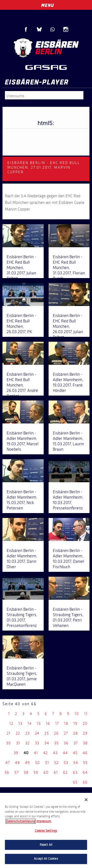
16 (48, 723)
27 (66, 733)
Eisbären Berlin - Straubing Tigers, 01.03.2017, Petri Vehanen (68, 617)
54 (76, 763)
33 (37, 743)
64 (85, 772)
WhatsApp (53, 29)
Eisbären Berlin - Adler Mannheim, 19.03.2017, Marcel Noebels (23, 441)
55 (85, 763)
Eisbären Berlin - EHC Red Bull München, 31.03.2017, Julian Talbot (21, 268)
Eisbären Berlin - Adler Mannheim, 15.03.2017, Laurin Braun (68, 441)
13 (20, 723)
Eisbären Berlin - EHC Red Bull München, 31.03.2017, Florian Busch (69, 268)
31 (18, 743)
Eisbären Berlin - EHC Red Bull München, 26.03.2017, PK (21, 324)
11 (86, 714)
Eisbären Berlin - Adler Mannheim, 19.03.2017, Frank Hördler (68, 382)
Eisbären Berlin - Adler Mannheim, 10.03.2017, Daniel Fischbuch (68, 559)
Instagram (66, 29)
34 (47, 743)
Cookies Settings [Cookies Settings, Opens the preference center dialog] (46, 831)
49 (27, 763)
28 (75, 733)
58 (26, 772)
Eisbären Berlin (46, 48)
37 (76, 743)
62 (65, 772)
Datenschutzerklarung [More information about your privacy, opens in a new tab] (21, 821)
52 (56, 763)
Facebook (26, 29)
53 (66, 763)
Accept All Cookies (46, 859)
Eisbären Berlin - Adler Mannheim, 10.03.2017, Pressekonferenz (68, 500)
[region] (46, 830)
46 (85, 753)
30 (9, 743)
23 (27, 733)
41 (36, 753)
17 (57, 723)
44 (65, 753)
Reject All (46, 845)
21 (9, 733)
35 (56, 743)
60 (46, 772)
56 (7, 772)
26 (56, 733)
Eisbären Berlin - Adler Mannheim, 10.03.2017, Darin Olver (22, 559)
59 (36, 772)
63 (75, 772)
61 (56, 772)
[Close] (86, 800)
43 (55, 753)
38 (85, 743)
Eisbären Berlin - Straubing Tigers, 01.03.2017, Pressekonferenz (22, 617)
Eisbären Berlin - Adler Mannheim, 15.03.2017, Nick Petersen (22, 500)
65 (75, 782)
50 (38, 763)
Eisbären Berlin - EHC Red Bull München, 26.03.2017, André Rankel (22, 385)
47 (8, 763)
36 (66, 743)
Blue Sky (39, 29)
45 (75, 753)
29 (85, 733)
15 (39, 723)
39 (16, 753)
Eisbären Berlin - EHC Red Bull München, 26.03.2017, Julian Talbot (68, 326)
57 (17, 772)
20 (85, 723)
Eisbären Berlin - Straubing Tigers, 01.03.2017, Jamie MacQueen (22, 676)
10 (77, 714)
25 (47, 733)
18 (66, 723)
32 (27, 743)
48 (17, 763)
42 (46, 753)
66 (85, 782)
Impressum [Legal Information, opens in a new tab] (44, 821)
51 (47, 763)
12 (11, 723)
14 (30, 723)
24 (37, 733)
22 (18, 733)
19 (75, 723)
